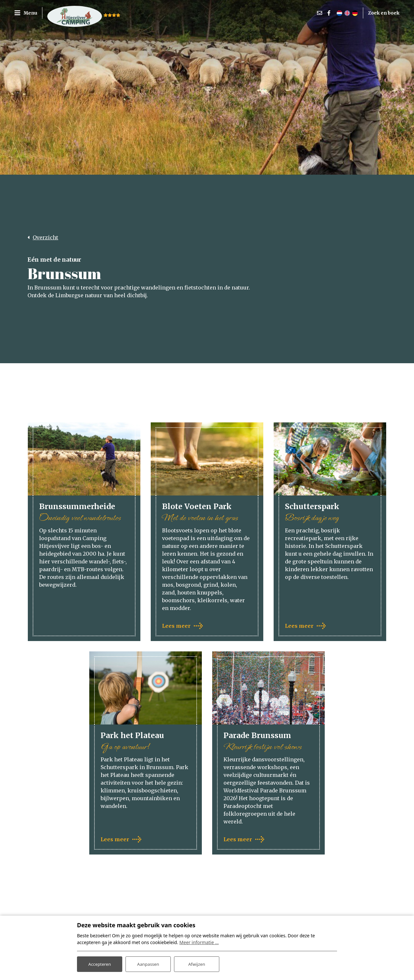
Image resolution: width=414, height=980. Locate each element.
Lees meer (176, 626)
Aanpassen (148, 963)
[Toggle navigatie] (28, 13)
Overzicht (45, 237)
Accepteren (100, 963)
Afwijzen (196, 963)
